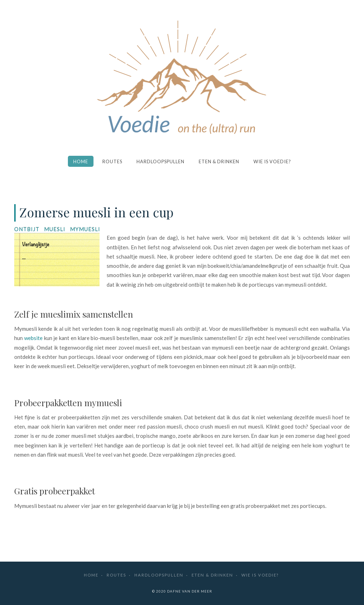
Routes (112, 161)
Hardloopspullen (160, 161)
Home (81, 161)
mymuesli (85, 229)
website (33, 338)
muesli (55, 229)
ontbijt (27, 229)
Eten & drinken (219, 161)
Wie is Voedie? (272, 161)
